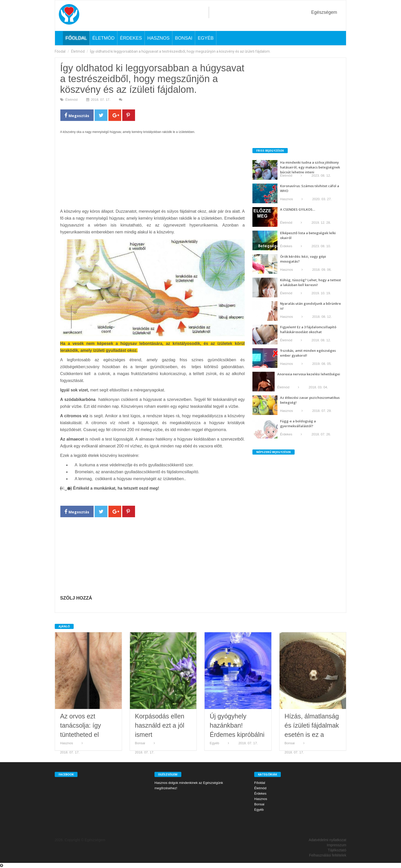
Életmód (103, 38)
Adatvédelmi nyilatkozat (327, 840)
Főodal (60, 51)
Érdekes (131, 38)
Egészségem (324, 12)
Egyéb (206, 38)
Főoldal (76, 38)
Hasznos (158, 38)
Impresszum (337, 845)
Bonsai (184, 38)
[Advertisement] (152, 174)
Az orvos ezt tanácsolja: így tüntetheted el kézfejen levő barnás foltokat (81, 735)
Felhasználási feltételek (328, 855)
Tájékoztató (337, 850)
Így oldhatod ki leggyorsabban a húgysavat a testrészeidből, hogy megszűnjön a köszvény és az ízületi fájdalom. (180, 51)
